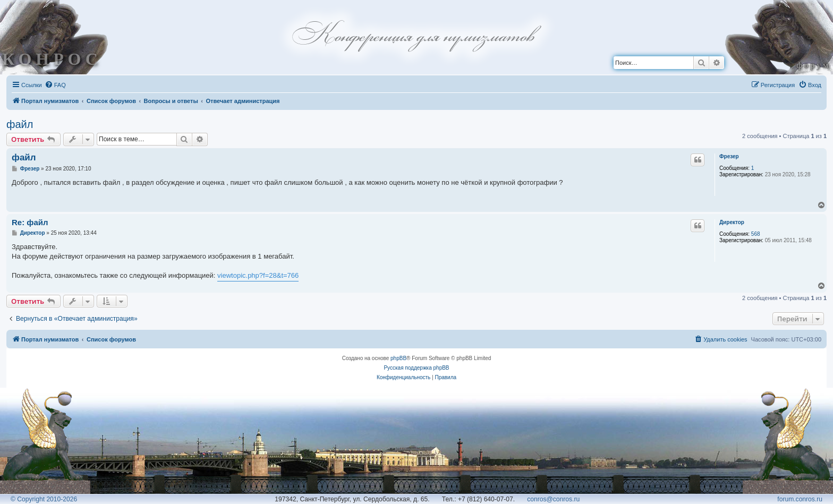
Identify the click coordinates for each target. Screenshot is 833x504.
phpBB (398, 358)
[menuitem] (55, 85)
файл (20, 124)
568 (756, 234)
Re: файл (30, 222)
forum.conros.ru (800, 499)
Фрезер (729, 156)
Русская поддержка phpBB (416, 368)
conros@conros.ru (553, 499)
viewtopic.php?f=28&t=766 (258, 275)
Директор (732, 222)
